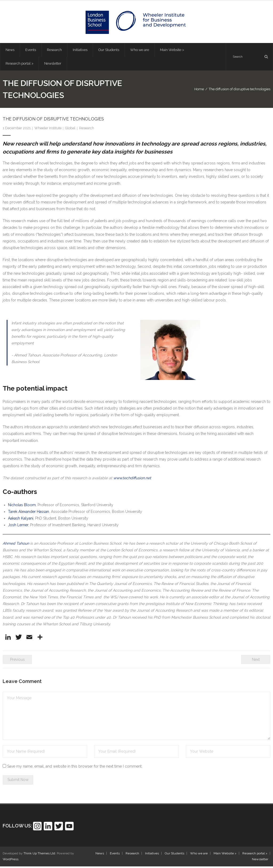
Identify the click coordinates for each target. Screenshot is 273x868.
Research (87, 130)
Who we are (199, 855)
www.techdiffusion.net (132, 480)
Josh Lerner (18, 527)
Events (115, 855)
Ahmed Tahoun (16, 545)
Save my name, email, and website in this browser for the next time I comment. (75, 768)
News (100, 855)
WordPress (11, 861)
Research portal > (255, 855)
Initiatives (152, 855)
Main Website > (225, 855)
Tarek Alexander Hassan (29, 513)
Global (70, 130)
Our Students (174, 855)
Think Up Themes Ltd (39, 855)
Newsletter (260, 861)
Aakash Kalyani (21, 520)
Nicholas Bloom (22, 506)
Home (199, 91)
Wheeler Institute (48, 130)
